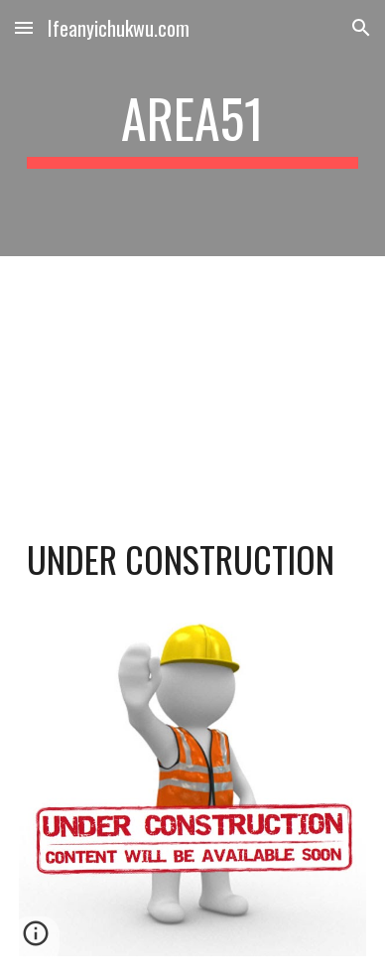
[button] (24, 27)
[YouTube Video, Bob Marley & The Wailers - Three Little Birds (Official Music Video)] (192, 377)
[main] (192, 128)
